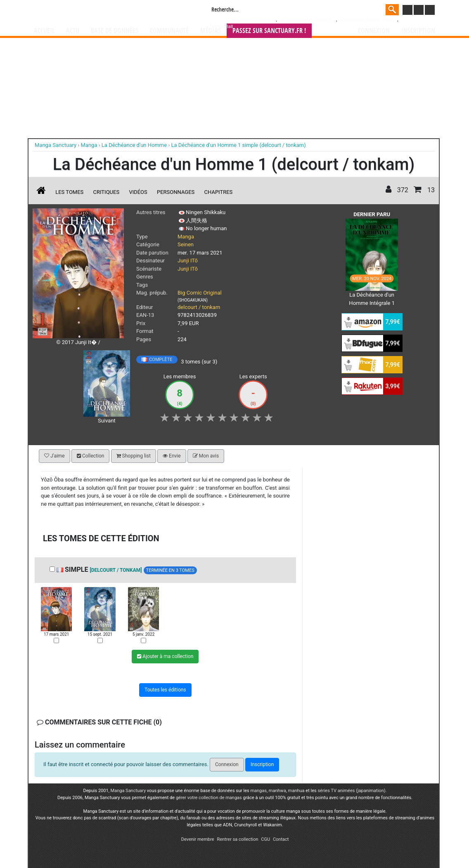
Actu (73, 31)
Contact (281, 839)
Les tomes (69, 192)
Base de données (115, 31)
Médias (211, 31)
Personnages (176, 192)
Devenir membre (198, 839)
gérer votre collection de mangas (209, 798)
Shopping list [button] (134, 456)
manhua (296, 791)
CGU (265, 839)
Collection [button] (90, 456)
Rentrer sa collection (237, 839)
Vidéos (138, 192)
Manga (100, 11)
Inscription (418, 31)
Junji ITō (188, 261)
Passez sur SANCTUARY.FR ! (269, 31)
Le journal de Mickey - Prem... (368, 20)
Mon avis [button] (206, 456)
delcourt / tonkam (199, 307)
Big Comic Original (200, 293)
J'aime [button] (54, 456)
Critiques (107, 192)
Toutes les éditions (165, 690)
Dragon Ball (221, 27)
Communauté (169, 31)
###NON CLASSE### (254, 20)
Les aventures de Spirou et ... (307, 20)
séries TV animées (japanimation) (351, 791)
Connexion (374, 31)
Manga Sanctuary (128, 791)
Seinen (186, 244)
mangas (258, 791)
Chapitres (219, 192)
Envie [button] (172, 456)
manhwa (277, 791)
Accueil (44, 31)
